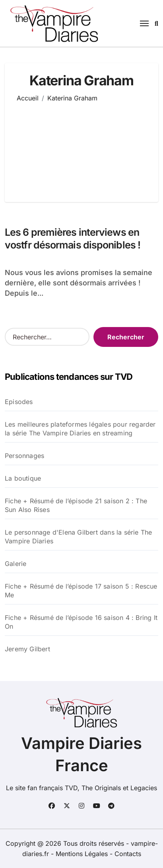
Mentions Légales (83, 854)
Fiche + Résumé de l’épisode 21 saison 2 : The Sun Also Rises (76, 505)
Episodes (19, 402)
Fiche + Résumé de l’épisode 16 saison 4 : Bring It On (81, 622)
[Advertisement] (82, 146)
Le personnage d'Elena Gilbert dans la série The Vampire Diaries (78, 537)
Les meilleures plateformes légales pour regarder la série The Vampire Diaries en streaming (80, 429)
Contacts (128, 854)
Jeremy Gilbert (27, 649)
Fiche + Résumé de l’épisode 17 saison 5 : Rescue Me (81, 591)
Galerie (16, 564)
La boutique (23, 478)
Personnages (24, 456)
